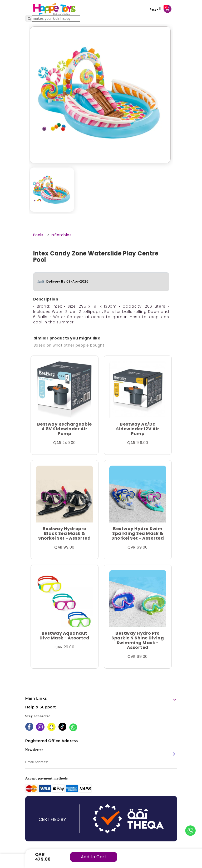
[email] (101, 762)
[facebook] (29, 727)
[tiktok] (63, 727)
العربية (155, 9)
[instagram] (40, 727)
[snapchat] (51, 728)
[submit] (172, 754)
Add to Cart (94, 857)
